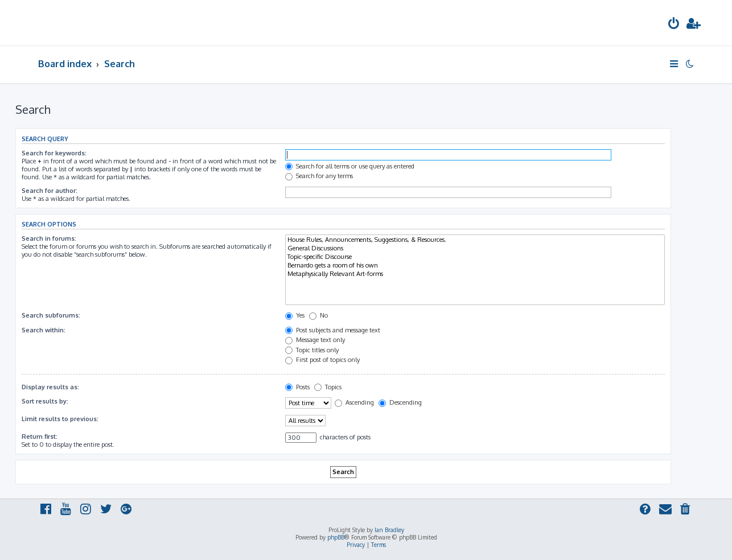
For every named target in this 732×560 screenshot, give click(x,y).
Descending (400, 402)
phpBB (336, 537)
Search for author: (50, 191)
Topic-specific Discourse (475, 257)
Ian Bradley (389, 530)
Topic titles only (312, 350)
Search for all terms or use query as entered (350, 166)
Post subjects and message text (333, 330)
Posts (297, 387)
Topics (328, 387)
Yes (295, 315)
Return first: (40, 437)
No (318, 315)
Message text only (315, 340)
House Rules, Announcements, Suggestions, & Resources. (475, 240)
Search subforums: (51, 315)
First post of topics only (322, 360)
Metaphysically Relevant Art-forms (475, 274)
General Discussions (475, 248)
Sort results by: (45, 401)
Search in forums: (49, 238)
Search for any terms (319, 176)
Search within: (44, 330)
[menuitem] (674, 25)
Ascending (354, 402)
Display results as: (50, 387)
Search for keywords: (54, 153)
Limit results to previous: (60, 419)
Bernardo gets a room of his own (475, 265)
